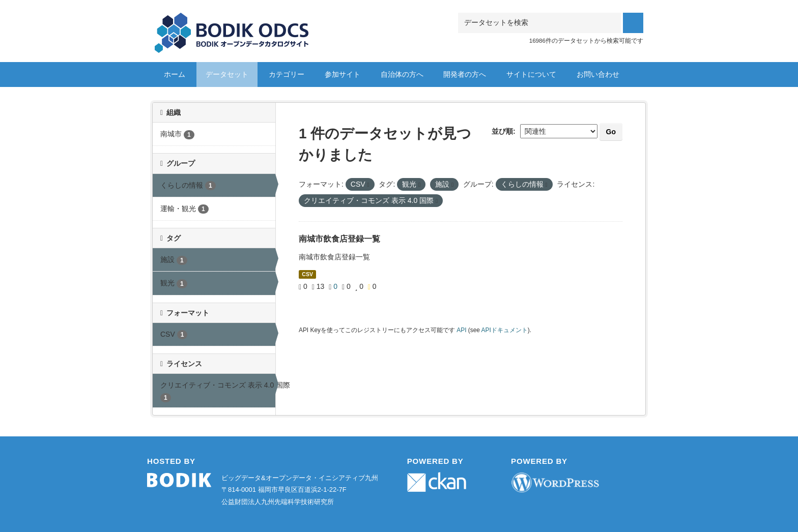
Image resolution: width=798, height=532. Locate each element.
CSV (307, 274)
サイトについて (531, 74)
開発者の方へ (465, 74)
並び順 (502, 131)
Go (611, 132)
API (461, 330)
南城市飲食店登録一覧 (339, 239)
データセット (227, 74)
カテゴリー (287, 74)
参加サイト (343, 74)
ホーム (175, 74)
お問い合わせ (598, 74)
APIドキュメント (505, 330)
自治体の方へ (402, 74)
